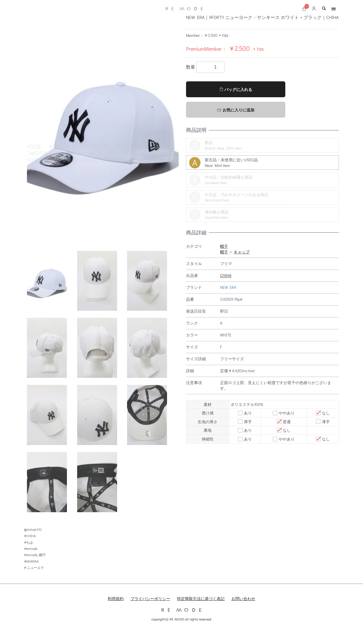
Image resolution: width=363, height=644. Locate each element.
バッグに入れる (236, 89)
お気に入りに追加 (236, 110)
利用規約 (116, 599)
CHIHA (226, 275)
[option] (103, 129)
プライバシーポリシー (150, 599)
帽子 (224, 246)
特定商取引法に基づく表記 (201, 599)
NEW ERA (228, 287)
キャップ (242, 252)
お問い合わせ (243, 599)
